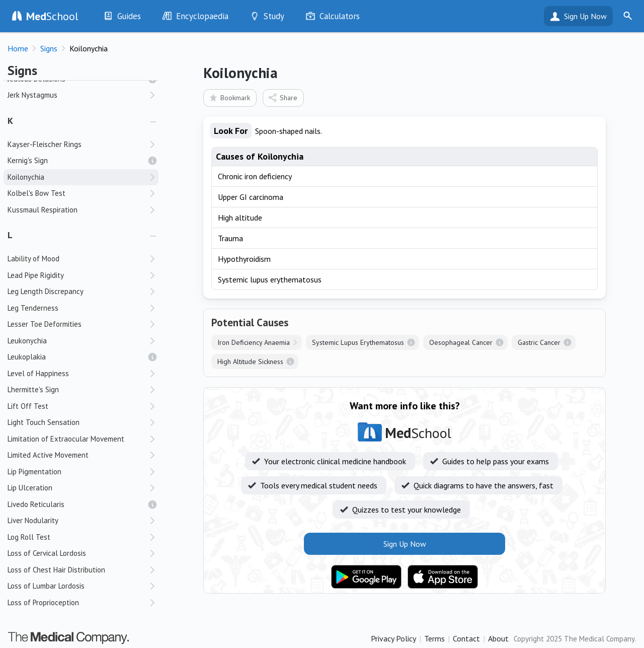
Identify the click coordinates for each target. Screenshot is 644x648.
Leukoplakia (27, 357)
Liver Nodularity (33, 520)
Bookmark (229, 97)
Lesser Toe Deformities (45, 324)
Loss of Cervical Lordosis (47, 553)
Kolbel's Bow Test (36, 193)
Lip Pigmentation (34, 472)
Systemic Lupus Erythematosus (358, 342)
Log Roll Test (29, 537)
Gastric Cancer (539, 342)
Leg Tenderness (33, 308)
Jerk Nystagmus (32, 95)
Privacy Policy (393, 638)
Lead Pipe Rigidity (36, 275)
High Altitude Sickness (250, 362)
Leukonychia (27, 341)
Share (283, 97)
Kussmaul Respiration (43, 210)
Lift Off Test (28, 406)
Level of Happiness (38, 373)
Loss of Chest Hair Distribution (56, 570)
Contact (466, 638)
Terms (434, 638)
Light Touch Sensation (44, 422)
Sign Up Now (585, 16)
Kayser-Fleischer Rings (45, 144)
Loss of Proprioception (43, 602)
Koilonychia (26, 177)
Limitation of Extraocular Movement (66, 439)
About (498, 638)
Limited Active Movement (48, 455)
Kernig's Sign (28, 160)
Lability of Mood (33, 259)
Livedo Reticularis (36, 504)
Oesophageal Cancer (461, 342)
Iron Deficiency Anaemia (254, 342)
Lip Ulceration (30, 488)
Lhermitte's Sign (33, 389)
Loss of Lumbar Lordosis (46, 586)
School (52, 16)
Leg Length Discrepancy (46, 291)
